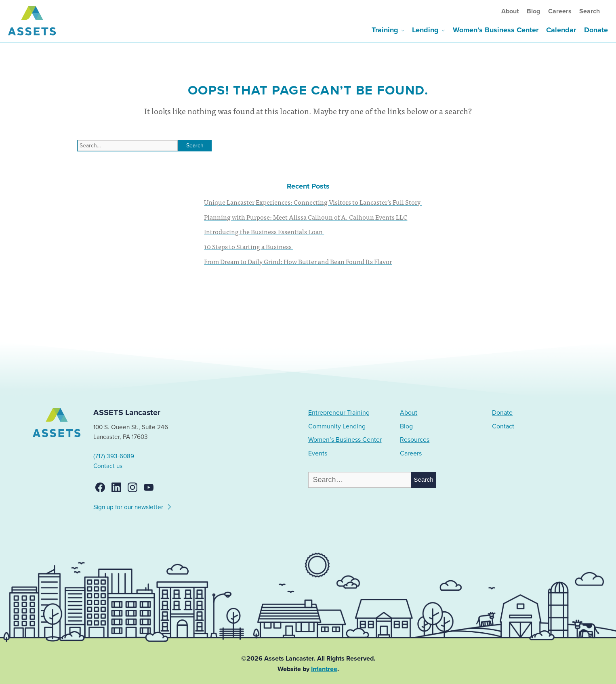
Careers (560, 11)
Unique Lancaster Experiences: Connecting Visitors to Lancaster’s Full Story (313, 202)
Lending (425, 30)
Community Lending (337, 426)
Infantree (324, 669)
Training (385, 30)
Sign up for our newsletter (133, 506)
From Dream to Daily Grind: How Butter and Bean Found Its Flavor (298, 261)
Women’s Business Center (496, 30)
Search (590, 11)
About (510, 11)
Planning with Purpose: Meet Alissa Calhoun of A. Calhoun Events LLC (306, 217)
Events (318, 453)
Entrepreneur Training (339, 413)
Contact (503, 426)
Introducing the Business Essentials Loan (264, 231)
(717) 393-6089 (114, 456)
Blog (533, 11)
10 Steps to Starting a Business (248, 246)
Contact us (108, 466)
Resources (415, 440)
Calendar (561, 30)
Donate (596, 30)
